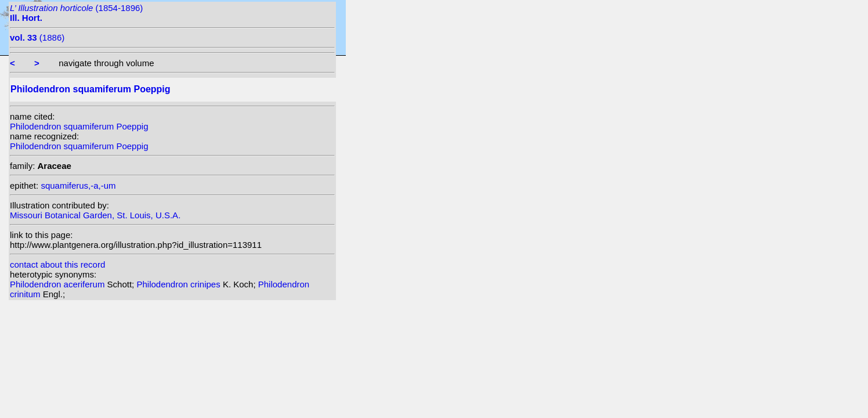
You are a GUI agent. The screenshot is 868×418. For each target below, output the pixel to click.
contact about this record (57, 264)
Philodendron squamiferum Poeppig (79, 126)
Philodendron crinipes (179, 284)
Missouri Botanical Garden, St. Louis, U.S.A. (95, 215)
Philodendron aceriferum (59, 284)
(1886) (37, 37)
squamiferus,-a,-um (78, 185)
